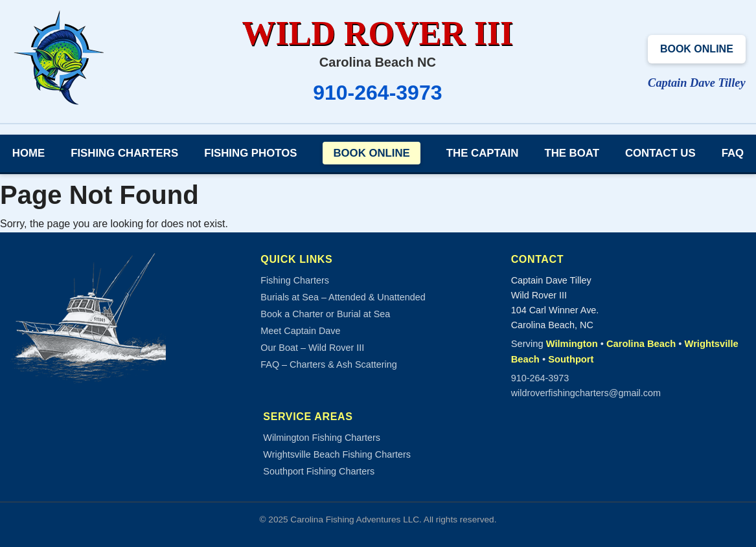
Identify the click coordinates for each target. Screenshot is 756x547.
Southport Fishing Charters (319, 471)
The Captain (483, 153)
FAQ (733, 153)
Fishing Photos (250, 153)
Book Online (697, 49)
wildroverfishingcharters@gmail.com (586, 393)
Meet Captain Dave (300, 331)
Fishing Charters (124, 153)
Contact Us (660, 153)
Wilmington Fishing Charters (322, 438)
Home (29, 153)
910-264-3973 (377, 93)
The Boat (572, 153)
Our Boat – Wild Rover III (312, 348)
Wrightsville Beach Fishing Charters (337, 454)
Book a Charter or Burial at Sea (325, 314)
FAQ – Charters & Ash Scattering (328, 364)
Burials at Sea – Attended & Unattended (343, 297)
